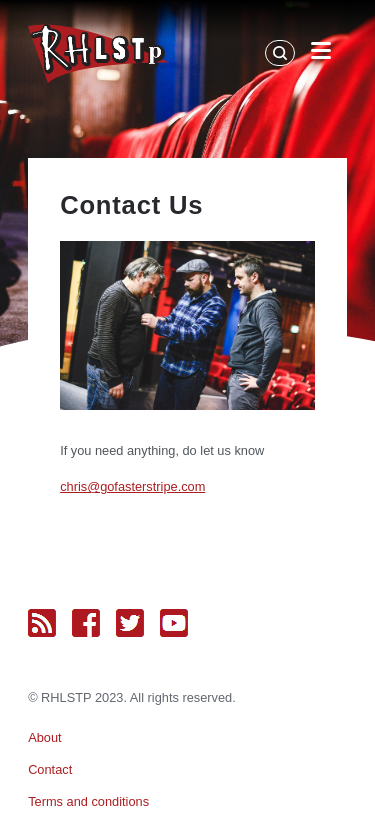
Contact (50, 769)
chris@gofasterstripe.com (132, 486)
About (44, 737)
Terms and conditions (88, 801)
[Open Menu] (321, 54)
